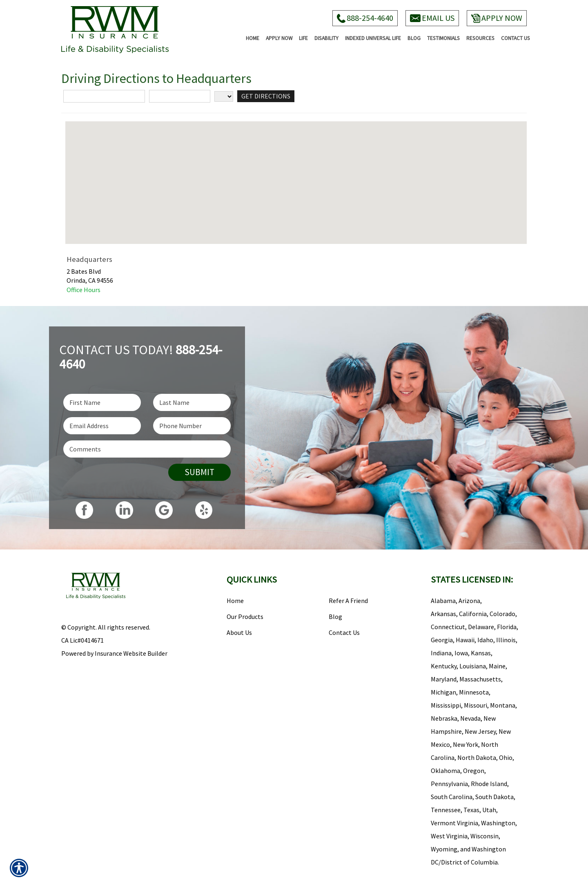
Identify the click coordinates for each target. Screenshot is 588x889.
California (473, 614)
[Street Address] (104, 96)
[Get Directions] (266, 96)
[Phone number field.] (192, 426)
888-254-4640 (365, 18)
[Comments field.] (147, 449)
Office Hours (84, 290)
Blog (335, 616)
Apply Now (497, 18)
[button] (296, 175)
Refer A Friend (348, 601)
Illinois (506, 640)
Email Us (432, 18)
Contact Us (344, 632)
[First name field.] (102, 402)
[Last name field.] (192, 402)
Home (235, 601)
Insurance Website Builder (131, 653)
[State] (224, 96)
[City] (180, 96)
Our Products (245, 616)
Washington (498, 823)
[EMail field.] (102, 426)
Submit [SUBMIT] (199, 472)
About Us (239, 632)
